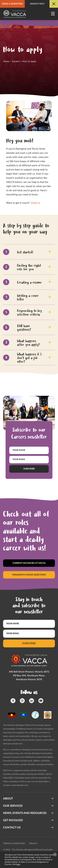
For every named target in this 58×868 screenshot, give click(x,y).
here (18, 864)
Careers (16, 61)
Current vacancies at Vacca (29, 563)
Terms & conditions (14, 844)
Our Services (13, 806)
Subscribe (29, 469)
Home (6, 61)
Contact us (12, 828)
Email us (35, 203)
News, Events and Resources (25, 813)
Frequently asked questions (29, 575)
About (8, 799)
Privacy (33, 844)
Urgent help (37, 4)
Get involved (13, 820)
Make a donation (12, 4)
